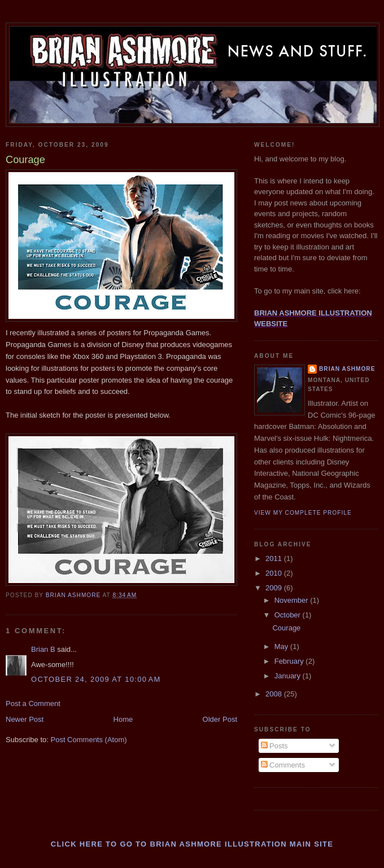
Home (123, 719)
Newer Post (25, 719)
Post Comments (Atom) (89, 740)
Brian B (43, 649)
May (282, 646)
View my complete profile (303, 513)
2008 (275, 694)
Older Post (220, 719)
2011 (275, 558)
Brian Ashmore (347, 369)
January (289, 676)
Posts (274, 746)
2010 (275, 573)
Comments (283, 765)
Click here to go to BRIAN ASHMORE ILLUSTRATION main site (192, 844)
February (290, 661)
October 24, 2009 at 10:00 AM (96, 679)
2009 (275, 588)
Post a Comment (33, 703)
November (293, 600)
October (289, 615)
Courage (286, 628)
